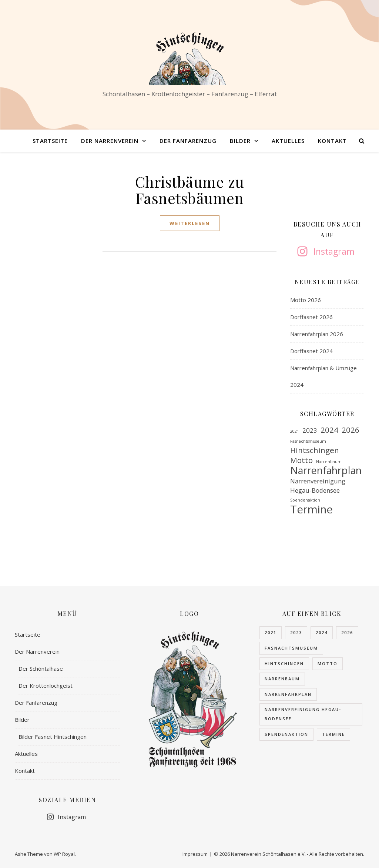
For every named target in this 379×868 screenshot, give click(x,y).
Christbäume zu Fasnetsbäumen (190, 190)
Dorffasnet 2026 (311, 317)
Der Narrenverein (110, 141)
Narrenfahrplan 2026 (317, 334)
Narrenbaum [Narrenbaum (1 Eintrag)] (329, 462)
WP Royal (64, 854)
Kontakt (332, 141)
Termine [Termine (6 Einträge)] (311, 510)
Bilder (240, 141)
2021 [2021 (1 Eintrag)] (295, 431)
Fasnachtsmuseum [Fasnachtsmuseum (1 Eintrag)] (308, 441)
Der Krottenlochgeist (46, 686)
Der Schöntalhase (41, 668)
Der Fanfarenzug (188, 141)
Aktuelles (288, 141)
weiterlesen (190, 223)
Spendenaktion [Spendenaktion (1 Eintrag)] (305, 500)
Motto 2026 (306, 300)
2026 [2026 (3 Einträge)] (351, 430)
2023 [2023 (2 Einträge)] (310, 430)
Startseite (50, 141)
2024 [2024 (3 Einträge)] (329, 430)
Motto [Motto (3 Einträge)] (301, 460)
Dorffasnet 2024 (311, 351)
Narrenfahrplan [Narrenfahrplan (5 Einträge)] (326, 471)
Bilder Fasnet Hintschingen (53, 737)
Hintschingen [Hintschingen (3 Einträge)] (315, 450)
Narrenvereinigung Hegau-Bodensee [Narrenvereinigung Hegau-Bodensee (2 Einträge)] (318, 486)
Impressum (195, 854)
